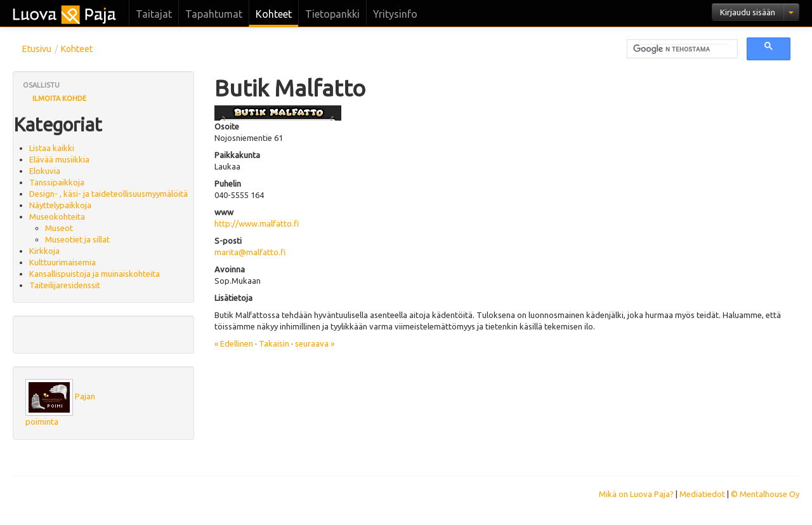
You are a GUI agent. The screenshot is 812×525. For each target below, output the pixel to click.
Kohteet (274, 14)
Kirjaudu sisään (748, 12)
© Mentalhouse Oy (765, 494)
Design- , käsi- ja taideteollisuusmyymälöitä (108, 194)
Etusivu (37, 49)
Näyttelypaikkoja (60, 205)
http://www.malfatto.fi (257, 223)
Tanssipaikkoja (57, 182)
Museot (59, 228)
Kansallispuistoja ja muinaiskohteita (95, 274)
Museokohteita (57, 216)
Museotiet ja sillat (77, 239)
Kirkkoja (44, 251)
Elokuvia (45, 171)
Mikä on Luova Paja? (636, 494)
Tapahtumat (214, 14)
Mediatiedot (702, 494)
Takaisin (274, 343)
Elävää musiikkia (59, 159)
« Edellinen (234, 343)
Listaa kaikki (52, 148)
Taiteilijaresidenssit (65, 285)
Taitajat (154, 14)
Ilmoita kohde (59, 98)
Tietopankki (332, 14)
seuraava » (315, 343)
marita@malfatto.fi (250, 252)
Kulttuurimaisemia (62, 262)
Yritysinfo (395, 14)
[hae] (681, 50)
